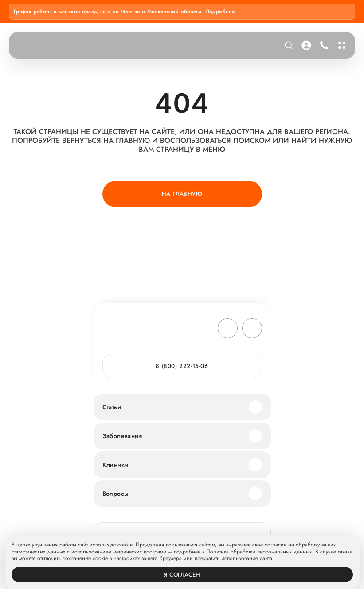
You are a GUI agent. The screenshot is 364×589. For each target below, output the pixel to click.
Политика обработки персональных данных (259, 552)
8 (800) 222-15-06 (182, 366)
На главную (182, 194)
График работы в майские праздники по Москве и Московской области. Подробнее (124, 12)
